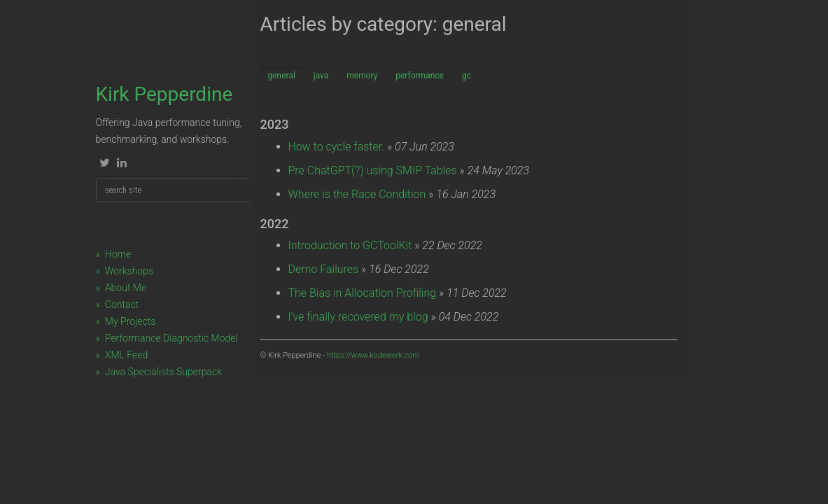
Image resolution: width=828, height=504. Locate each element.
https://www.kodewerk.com (373, 355)
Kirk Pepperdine (164, 94)
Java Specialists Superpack (163, 372)
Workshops (129, 271)
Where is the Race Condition (357, 194)
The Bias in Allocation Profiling (363, 293)
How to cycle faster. (337, 147)
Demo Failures (324, 269)
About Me (126, 288)
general (282, 76)
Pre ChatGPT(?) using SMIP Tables (373, 170)
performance (420, 76)
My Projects (130, 321)
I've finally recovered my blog (358, 317)
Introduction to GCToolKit (350, 245)
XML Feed (126, 355)
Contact (122, 304)
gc (466, 76)
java (321, 76)
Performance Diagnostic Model (171, 338)
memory (362, 76)
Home (118, 254)
